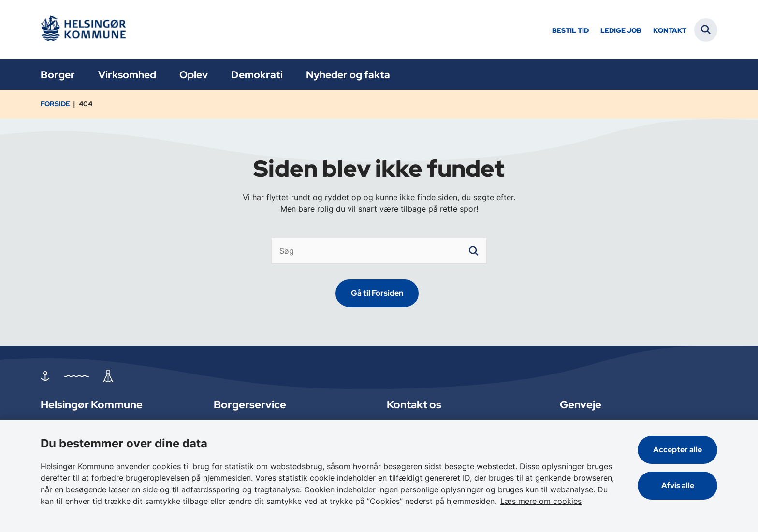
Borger (58, 75)
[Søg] (379, 251)
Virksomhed (127, 75)
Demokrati (257, 75)
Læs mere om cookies (541, 501)
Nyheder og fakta (348, 75)
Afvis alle (678, 485)
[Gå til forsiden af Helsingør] (87, 30)
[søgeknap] (474, 251)
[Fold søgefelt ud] (706, 30)
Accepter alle (678, 450)
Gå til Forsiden (377, 293)
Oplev (194, 75)
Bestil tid (570, 31)
